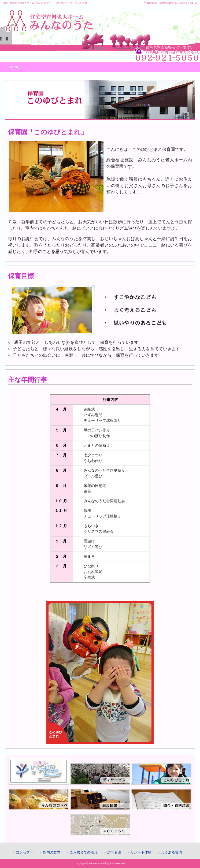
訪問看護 (114, 852)
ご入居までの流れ (84, 852)
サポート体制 (141, 852)
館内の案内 (52, 852)
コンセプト (25, 852)
